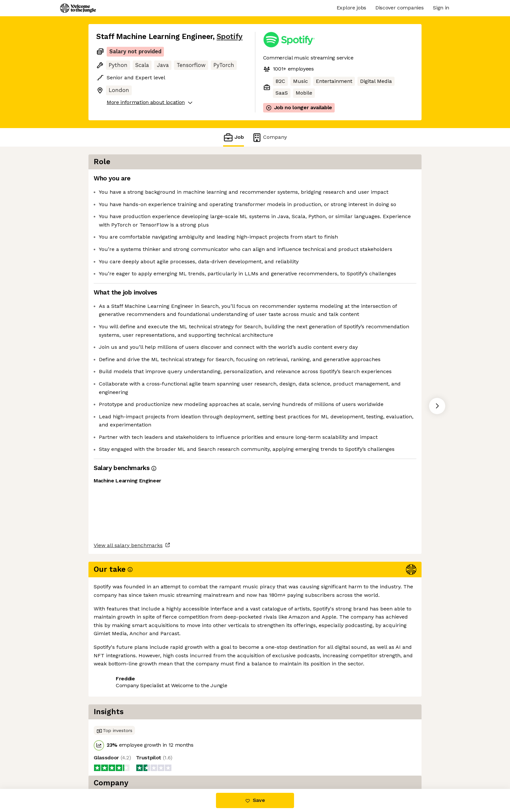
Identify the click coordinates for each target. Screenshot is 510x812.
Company (269, 137)
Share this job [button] (114, 761)
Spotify (230, 37)
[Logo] (78, 8)
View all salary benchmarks (128, 736)
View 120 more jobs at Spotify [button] (179, 761)
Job (234, 137)
